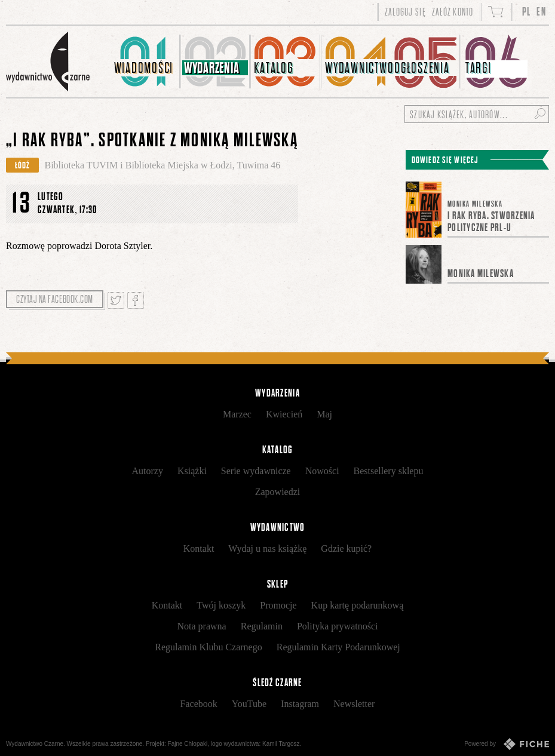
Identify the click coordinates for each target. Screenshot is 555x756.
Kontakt (199, 548)
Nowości (322, 471)
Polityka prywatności (338, 626)
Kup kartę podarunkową (358, 605)
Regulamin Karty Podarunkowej (338, 647)
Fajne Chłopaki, (188, 744)
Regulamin (262, 626)
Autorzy (148, 471)
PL (527, 12)
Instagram (300, 704)
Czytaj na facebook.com (55, 299)
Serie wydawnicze (256, 471)
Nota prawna (202, 626)
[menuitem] (145, 62)
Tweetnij (116, 300)
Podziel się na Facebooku (136, 300)
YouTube (249, 704)
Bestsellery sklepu (389, 471)
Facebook (199, 704)
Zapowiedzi (278, 492)
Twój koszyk (221, 605)
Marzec (237, 414)
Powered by (507, 744)
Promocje (278, 605)
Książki (192, 471)
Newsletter (354, 704)
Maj (324, 414)
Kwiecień (284, 414)
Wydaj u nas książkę (267, 548)
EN (541, 12)
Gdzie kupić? (346, 548)
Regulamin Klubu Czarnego (208, 647)
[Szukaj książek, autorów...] (477, 114)
